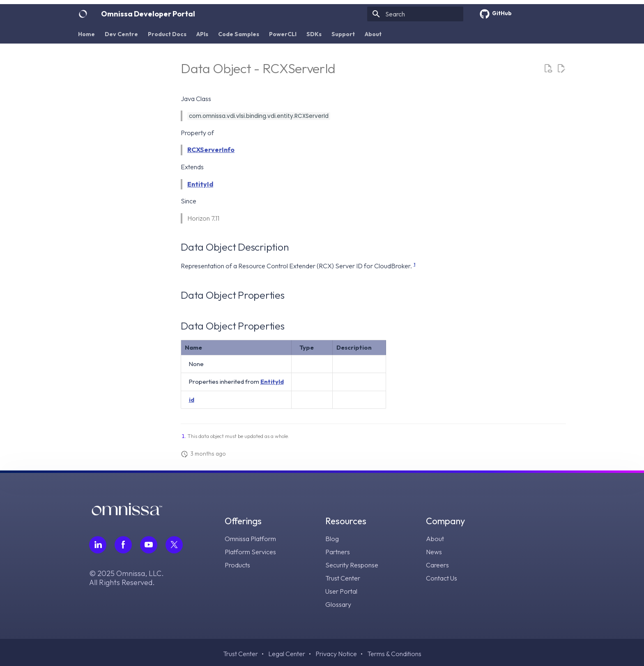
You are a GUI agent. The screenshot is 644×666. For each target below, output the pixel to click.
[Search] (415, 14)
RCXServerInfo (211, 150)
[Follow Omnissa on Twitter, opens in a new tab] (174, 545)
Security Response (352, 565)
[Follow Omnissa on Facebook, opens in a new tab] (123, 545)
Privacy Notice (336, 654)
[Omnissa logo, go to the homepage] (127, 513)
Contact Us (442, 578)
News (434, 552)
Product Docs (167, 34)
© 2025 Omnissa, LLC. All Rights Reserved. (126, 578)
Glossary (338, 604)
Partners (338, 552)
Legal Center (287, 654)
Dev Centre (121, 34)
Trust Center (343, 578)
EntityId (200, 184)
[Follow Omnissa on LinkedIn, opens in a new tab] (98, 545)
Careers (437, 565)
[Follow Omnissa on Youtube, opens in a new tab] (149, 545)
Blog (332, 539)
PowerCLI (283, 34)
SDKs (314, 34)
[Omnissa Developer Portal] (83, 14)
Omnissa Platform (250, 539)
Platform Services (250, 552)
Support (343, 34)
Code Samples (239, 34)
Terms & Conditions (394, 654)
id (192, 400)
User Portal (341, 591)
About (373, 34)
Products (237, 565)
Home (86, 34)
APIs (202, 34)
